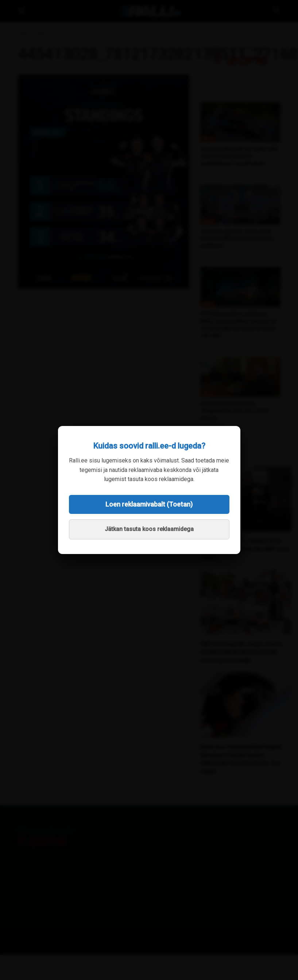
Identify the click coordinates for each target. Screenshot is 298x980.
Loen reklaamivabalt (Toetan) (149, 504)
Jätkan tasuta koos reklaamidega (149, 529)
